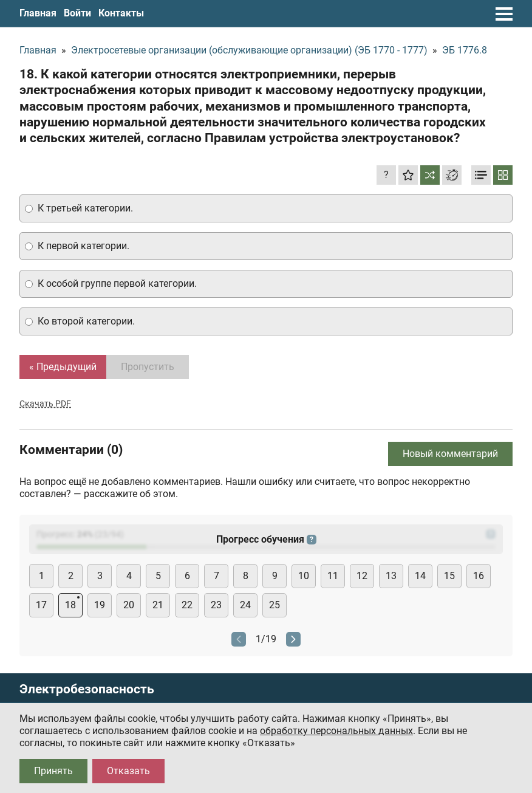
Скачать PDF (45, 403)
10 (304, 576)
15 (449, 576)
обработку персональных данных (336, 731)
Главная (38, 13)
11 (333, 576)
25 (275, 605)
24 (245, 605)
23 (216, 605)
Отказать (128, 771)
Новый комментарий (450, 454)
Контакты (121, 13)
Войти (77, 13)
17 (41, 605)
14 (420, 576)
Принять (53, 771)
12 (362, 576)
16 (479, 576)
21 (158, 605)
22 (187, 605)
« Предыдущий (63, 367)
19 (100, 605)
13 (391, 576)
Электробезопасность (87, 689)
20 (129, 605)
